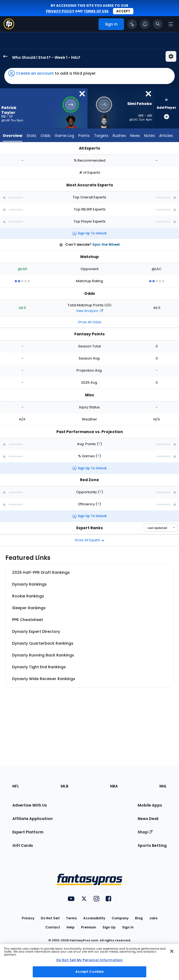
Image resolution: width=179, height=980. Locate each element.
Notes (149, 136)
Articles (166, 136)
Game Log (64, 136)
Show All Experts (90, 540)
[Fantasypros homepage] (9, 28)
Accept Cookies (90, 972)
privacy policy (60, 11)
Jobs (153, 918)
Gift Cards (23, 845)
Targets (101, 136)
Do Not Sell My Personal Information (90, 960)
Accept (123, 11)
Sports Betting (152, 845)
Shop (145, 832)
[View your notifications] (145, 24)
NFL (16, 786)
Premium (89, 927)
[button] (90, 76)
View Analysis (90, 311)
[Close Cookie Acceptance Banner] (172, 951)
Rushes (119, 136)
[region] (90, 962)
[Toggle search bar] (158, 24)
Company (120, 918)
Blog (139, 918)
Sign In (128, 927)
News (135, 136)
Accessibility (94, 918)
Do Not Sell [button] (50, 918)
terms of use (96, 11)
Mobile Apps (150, 805)
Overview (12, 136)
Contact (53, 927)
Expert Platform (28, 832)
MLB (65, 786)
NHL (163, 786)
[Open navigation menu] (171, 24)
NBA (114, 786)
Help (71, 927)
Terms (71, 918)
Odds (45, 136)
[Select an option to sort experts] (161, 528)
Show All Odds (90, 322)
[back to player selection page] (4, 56)
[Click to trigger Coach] (132, 24)
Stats (31, 136)
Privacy (28, 918)
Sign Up (109, 927)
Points (84, 136)
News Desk (148, 819)
